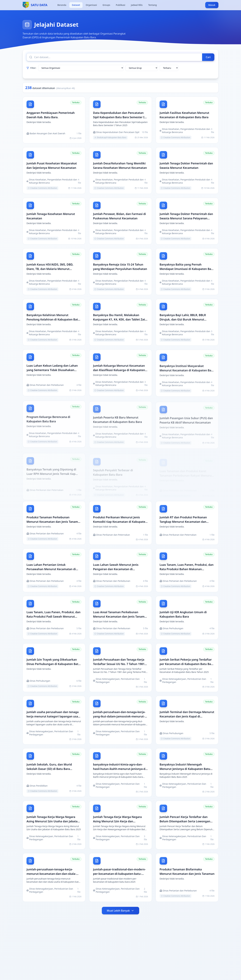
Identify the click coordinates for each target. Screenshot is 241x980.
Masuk (212, 5)
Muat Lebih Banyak (121, 912)
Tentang (153, 5)
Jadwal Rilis (137, 5)
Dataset (76, 5)
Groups (106, 5)
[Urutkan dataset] (169, 68)
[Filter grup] (142, 68)
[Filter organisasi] (81, 68)
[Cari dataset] (114, 57)
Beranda (62, 5)
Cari (208, 57)
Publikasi (120, 5)
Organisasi (91, 5)
